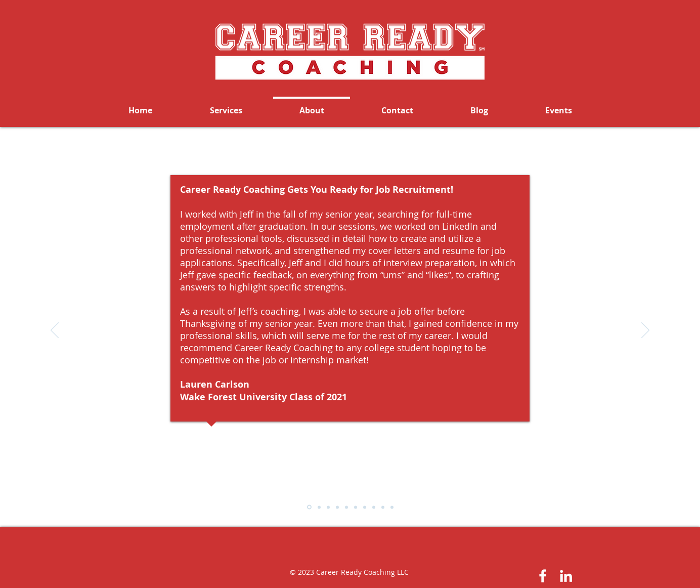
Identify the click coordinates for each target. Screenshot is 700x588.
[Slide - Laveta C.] (374, 507)
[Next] (645, 331)
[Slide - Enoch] (383, 507)
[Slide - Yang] (328, 507)
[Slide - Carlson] (309, 507)
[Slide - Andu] (356, 507)
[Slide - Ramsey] (365, 507)
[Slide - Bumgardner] (346, 507)
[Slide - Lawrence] (319, 507)
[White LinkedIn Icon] (566, 576)
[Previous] (55, 331)
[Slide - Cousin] (337, 507)
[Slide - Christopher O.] (392, 507)
